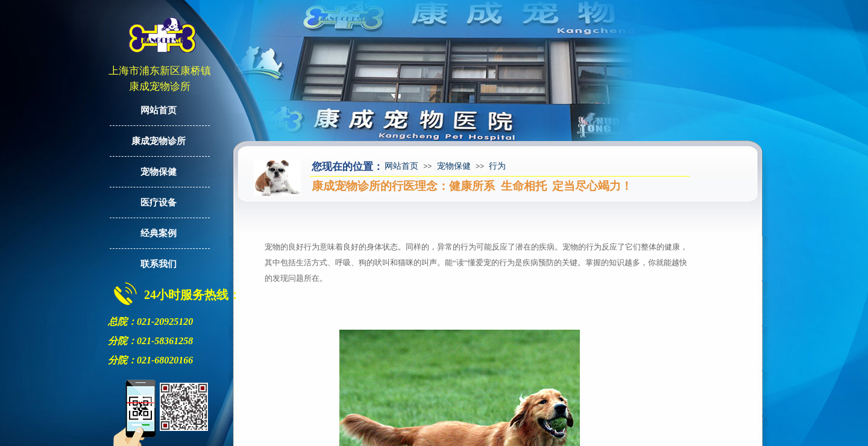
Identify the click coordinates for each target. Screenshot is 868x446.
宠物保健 (454, 166)
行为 (497, 166)
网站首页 (401, 166)
